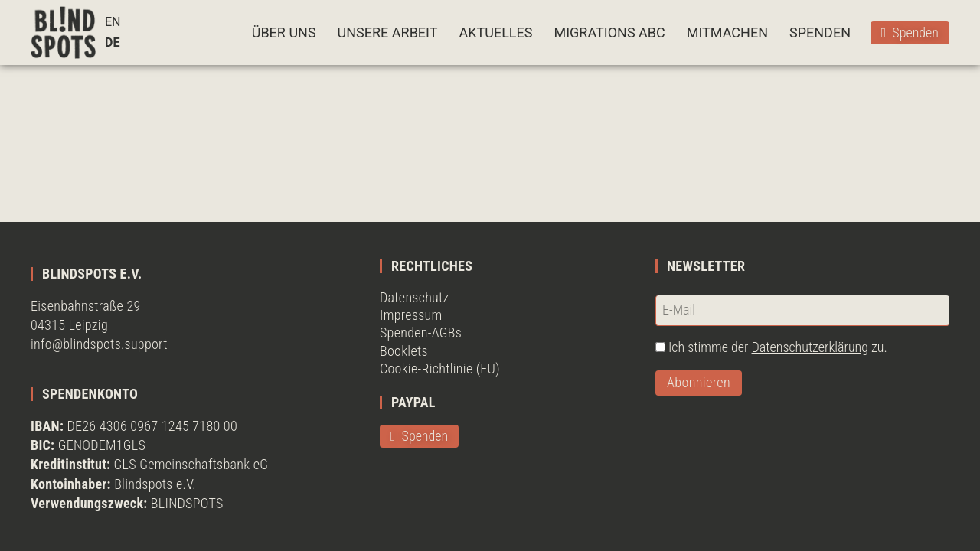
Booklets (404, 351)
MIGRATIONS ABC (609, 33)
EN (113, 22)
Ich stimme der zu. (778, 347)
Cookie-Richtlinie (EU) (440, 368)
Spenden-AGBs (421, 333)
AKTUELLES (495, 33)
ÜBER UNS (284, 33)
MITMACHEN (727, 33)
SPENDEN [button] (820, 33)
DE (112, 42)
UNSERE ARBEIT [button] (388, 33)
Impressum (411, 315)
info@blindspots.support (99, 344)
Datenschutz (415, 297)
